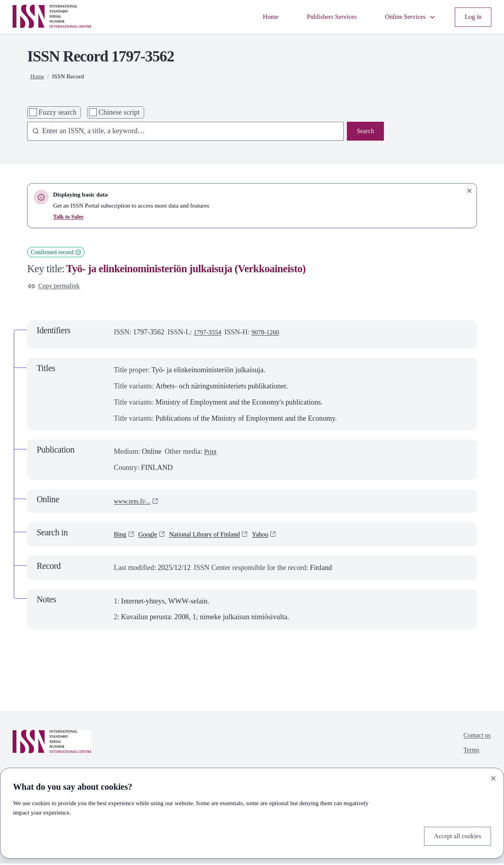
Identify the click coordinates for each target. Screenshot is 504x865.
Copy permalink (57, 287)
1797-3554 (209, 334)
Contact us (475, 738)
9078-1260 (271, 334)
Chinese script (119, 112)
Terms (469, 754)
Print (211, 453)
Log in (472, 17)
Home (256, 17)
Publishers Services (321, 17)
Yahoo (275, 536)
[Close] (493, 777)
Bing (121, 536)
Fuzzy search (57, 112)
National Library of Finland (213, 536)
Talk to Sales (69, 216)
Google (150, 536)
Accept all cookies (455, 835)
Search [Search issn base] (364, 132)
